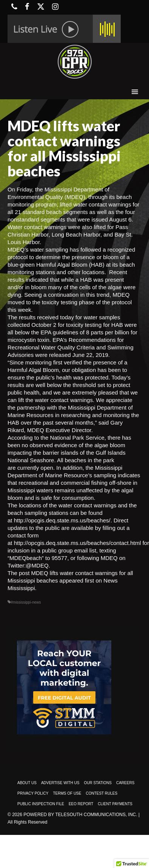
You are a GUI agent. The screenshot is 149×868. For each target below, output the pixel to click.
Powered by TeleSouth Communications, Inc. (80, 815)
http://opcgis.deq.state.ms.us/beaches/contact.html (78, 543)
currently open (35, 468)
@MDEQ (37, 565)
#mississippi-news (26, 602)
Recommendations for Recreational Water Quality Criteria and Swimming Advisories (71, 347)
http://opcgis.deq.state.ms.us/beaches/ (62, 520)
